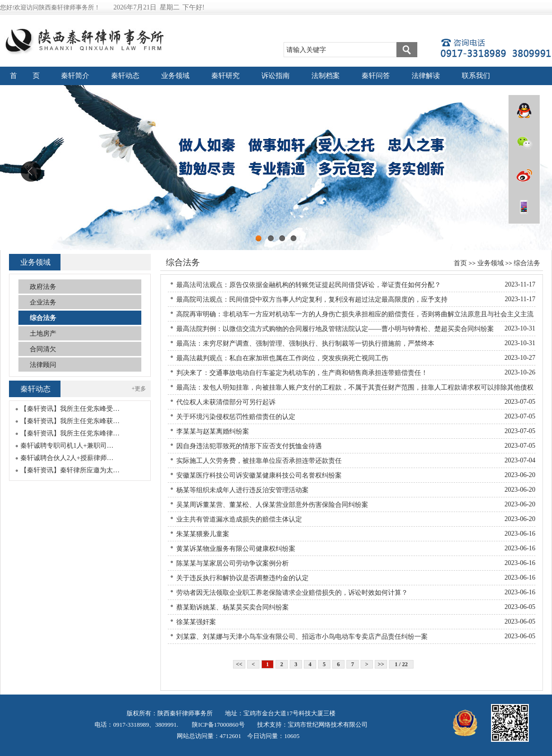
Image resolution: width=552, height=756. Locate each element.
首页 (460, 263)
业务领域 (175, 76)
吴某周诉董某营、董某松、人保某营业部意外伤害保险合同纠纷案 (272, 505)
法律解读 (426, 76)
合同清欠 (43, 349)
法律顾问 (43, 365)
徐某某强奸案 (196, 622)
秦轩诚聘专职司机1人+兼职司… (67, 446)
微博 (524, 175)
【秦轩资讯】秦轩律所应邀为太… (70, 470)
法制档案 (326, 76)
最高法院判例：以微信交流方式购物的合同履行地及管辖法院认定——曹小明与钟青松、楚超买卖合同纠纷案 (335, 329)
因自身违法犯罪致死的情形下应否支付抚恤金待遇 (249, 446)
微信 (524, 143)
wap (524, 207)
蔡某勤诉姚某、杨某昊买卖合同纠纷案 (233, 607)
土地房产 (43, 334)
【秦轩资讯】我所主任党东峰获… (70, 421)
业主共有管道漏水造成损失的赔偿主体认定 (239, 519)
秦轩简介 (75, 76)
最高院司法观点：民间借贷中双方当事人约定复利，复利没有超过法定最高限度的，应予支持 (312, 300)
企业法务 (43, 302)
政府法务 (43, 287)
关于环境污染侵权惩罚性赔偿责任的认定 (236, 417)
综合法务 (527, 263)
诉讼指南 (276, 76)
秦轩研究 (225, 76)
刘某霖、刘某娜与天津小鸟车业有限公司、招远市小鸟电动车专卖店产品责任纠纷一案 (302, 637)
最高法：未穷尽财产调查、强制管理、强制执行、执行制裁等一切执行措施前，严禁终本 (305, 343)
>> (381, 664)
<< (239, 664)
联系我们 (476, 76)
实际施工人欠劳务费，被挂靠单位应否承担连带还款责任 (259, 461)
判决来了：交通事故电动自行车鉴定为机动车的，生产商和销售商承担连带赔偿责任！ (302, 373)
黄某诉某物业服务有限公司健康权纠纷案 (236, 549)
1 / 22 (401, 664)
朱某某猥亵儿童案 (203, 534)
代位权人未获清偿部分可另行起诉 (226, 402)
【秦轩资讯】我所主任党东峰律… (70, 433)
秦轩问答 (376, 76)
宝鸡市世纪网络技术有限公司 (328, 725)
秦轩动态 (125, 76)
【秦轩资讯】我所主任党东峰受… (70, 409)
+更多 (139, 389)
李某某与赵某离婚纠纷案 (213, 431)
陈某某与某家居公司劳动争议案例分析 (233, 563)
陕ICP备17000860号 (217, 725)
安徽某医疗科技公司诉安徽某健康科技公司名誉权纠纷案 (259, 475)
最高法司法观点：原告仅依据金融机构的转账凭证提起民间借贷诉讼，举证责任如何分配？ (309, 285)
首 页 (25, 76)
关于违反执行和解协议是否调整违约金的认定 (242, 578)
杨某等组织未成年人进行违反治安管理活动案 (242, 490)
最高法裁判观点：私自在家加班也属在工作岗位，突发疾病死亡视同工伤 (282, 358)
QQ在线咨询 (524, 111)
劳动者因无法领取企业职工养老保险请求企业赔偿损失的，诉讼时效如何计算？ (292, 593)
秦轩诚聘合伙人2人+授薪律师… (67, 458)
